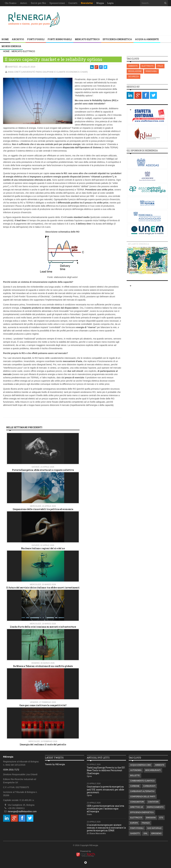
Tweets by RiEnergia (55, 764)
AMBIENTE (133, 66)
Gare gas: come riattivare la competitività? (43, 705)
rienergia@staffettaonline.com (22, 811)
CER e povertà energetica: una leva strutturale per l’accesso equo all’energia (105, 809)
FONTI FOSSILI (36, 39)
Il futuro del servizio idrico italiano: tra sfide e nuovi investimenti (43, 588)
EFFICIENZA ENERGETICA (117, 39)
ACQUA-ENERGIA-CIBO (141, 765)
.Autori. (24, 3)
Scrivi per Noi (39, 3)
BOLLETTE (135, 776)
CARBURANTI (149, 786)
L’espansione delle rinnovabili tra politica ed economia (43, 509)
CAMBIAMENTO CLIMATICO (142, 781)
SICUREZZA (133, 77)
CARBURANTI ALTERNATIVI (142, 791)
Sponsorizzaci (57, 3)
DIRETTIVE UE (137, 807)
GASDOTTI (135, 833)
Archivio (18, 39)
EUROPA (134, 823)
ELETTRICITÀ (148, 66)
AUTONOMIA (136, 770)
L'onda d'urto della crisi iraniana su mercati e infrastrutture (43, 627)
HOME (6, 51)
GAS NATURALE (154, 828)
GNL (145, 833)
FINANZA (146, 823)
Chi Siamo (11, 3)
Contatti (73, 3)
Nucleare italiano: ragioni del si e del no (43, 548)
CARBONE (135, 786)
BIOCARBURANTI (153, 770)
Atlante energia (138, 244)
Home (5, 39)
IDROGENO (156, 833)
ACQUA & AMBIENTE (147, 39)
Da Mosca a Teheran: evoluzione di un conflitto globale (43, 666)
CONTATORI (153, 802)
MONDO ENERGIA (11, 46)
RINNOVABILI (151, 71)
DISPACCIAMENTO (155, 807)
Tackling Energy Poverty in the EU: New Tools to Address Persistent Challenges (106, 770)
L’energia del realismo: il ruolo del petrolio (43, 744)
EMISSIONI (151, 818)
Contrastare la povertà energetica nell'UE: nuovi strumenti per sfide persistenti (105, 789)
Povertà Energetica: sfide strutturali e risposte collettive (43, 470)
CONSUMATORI (137, 802)
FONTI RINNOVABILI (60, 39)
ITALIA (160, 66)
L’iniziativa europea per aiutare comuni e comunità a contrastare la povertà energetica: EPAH (106, 828)
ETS (161, 818)
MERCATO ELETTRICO (87, 39)
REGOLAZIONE (135, 71)
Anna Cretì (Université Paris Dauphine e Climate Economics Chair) (48, 72)
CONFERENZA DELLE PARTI (143, 797)
